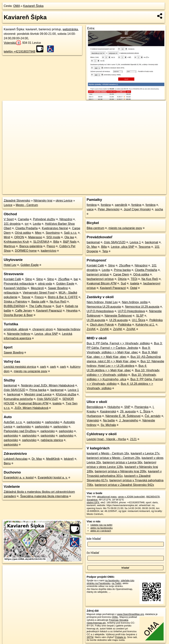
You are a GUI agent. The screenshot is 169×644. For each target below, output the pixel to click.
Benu (7, 463)
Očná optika (23, 233)
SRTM (90, 637)
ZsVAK (91, 329)
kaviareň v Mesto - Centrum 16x (108, 453)
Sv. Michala (108, 425)
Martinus (9, 246)
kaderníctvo (49, 251)
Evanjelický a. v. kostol (19, 478)
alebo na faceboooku (102, 528)
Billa (56, 242)
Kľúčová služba (66, 394)
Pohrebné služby (44, 219)
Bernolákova (95, 407)
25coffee (64, 279)
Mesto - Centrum (27, 205)
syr (27, 224)
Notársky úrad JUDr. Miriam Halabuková (48, 385)
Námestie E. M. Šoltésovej (123, 416)
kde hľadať (94, 539)
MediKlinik (53, 459)
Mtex (38, 233)
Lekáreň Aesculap (16, 459)
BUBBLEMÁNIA (14, 306)
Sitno (29, 279)
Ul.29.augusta (96, 320)
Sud (58, 306)
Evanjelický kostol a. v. (53, 478)
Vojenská (12, 43)
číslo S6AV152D (14, 390)
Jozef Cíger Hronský (137, 209)
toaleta (57, 403)
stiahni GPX (93, 502)
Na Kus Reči (58, 302)
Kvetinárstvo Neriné (55, 228)
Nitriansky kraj (43, 201)
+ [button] (9, 107)
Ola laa (69, 237)
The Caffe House (40, 306)
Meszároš (37, 288)
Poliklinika (156, 320)
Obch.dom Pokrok (102, 325)
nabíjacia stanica (52, 440)
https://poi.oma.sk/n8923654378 (149, 191)
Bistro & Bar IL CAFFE (63, 297)
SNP (127, 407)
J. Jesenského (129, 420)
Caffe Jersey (24, 311)
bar (76, 279)
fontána (92, 205)
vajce (90, 209)
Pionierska (141, 407)
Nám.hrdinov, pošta (135, 302)
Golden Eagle (30, 265)
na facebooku (112, 580)
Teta (105, 251)
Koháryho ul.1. (145, 325)
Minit (7, 237)
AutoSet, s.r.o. (13, 422)
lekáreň (69, 459)
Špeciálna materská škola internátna (44, 496)
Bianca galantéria (31, 246)
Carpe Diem (121, 274)
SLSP (140, 316)
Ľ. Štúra (145, 411)
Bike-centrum (96, 228)
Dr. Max (37, 459)
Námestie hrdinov (69, 329)
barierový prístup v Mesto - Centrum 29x (113, 458)
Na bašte (109, 420)
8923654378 (153, 497)
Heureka (72, 311)
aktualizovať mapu (107, 497)
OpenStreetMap (102, 191)
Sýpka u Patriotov (15, 302)
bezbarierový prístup (100, 279)
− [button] (9, 113)
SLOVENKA (41, 242)
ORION (19, 237)
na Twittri (116, 583)
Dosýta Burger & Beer (18, 315)
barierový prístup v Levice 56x (123, 462)
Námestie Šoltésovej (118, 316)
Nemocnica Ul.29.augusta (104, 307)
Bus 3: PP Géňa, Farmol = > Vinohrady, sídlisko (118, 343)
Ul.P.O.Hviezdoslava (100, 311)
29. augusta (128, 411)
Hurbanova (94, 416)
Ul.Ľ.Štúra (138, 320)
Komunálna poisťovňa (18, 399)
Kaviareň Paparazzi (49, 311)
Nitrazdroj (66, 219)
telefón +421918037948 (20, 52)
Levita (37, 224)
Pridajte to (120, 637)
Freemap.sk (121, 191)
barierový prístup (98, 274)
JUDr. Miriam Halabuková (31, 408)
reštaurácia (11, 293)
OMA (17, 6)
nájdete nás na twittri (101, 525)
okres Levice (64, 201)
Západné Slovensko (17, 201)
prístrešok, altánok (16, 329)
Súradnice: (92, 500)
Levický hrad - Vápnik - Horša (106, 439)
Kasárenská (108, 411)
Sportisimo (53, 233)
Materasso (35, 237)
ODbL (115, 617)
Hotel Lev (10, 265)
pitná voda (45, 284)
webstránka (70, 29)
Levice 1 (73, 390)
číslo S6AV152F (48, 399)
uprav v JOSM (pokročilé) (131, 497)
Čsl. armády (153, 416)
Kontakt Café (12, 279)
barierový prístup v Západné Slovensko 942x (124, 485)
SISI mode (53, 237)
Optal (134, 288)
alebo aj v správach (101, 531)
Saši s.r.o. (70, 233)
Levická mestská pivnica (20, 367)
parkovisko (34, 422)
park (43, 367)
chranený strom (43, 329)
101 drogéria (12, 224)
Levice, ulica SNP (46, 334)
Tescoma (144, 247)
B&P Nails (70, 242)
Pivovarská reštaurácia (19, 284)
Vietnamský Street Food (39, 293)
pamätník (121, 205)
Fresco (39, 297)
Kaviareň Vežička (15, 288)
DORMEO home (26, 251)
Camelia (23, 219)
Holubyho (114, 407)
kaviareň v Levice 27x (145, 453)
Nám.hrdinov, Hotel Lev (102, 302)
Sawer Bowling (58, 288)
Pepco (51, 246)
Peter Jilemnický (109, 209)
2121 (133, 439)
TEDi (134, 279)
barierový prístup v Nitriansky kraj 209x (121, 471)
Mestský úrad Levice (38, 394)
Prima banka (38, 390)
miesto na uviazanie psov (30, 371)
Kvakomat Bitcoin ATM (33, 403)
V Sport (9, 219)
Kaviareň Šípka (33, 6)
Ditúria (122, 279)
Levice (8, 205)
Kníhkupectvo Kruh (16, 242)
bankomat (10, 385)
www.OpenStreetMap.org (130, 614)
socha (159, 209)
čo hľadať (93, 553)
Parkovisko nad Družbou (20, 431)
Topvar (26, 297)
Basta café (39, 302)
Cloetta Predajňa (26, 228)
